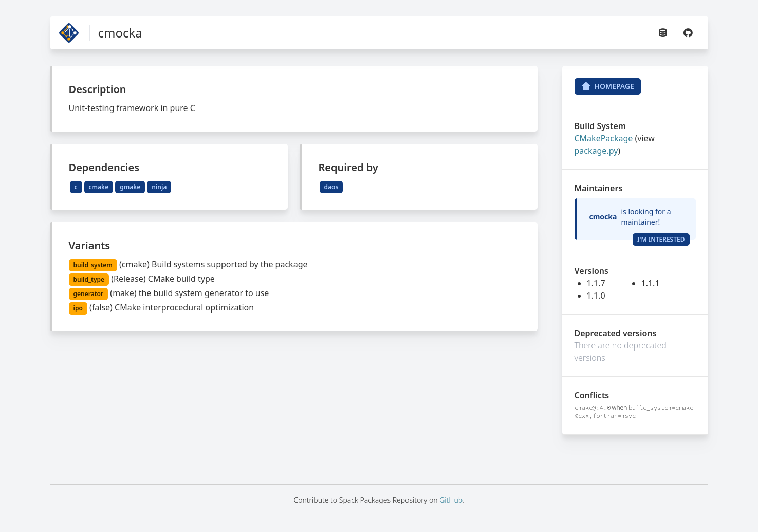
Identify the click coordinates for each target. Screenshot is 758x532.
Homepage (608, 86)
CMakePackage (604, 138)
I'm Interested (661, 239)
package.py (596, 151)
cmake (99, 187)
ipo (78, 308)
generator (89, 294)
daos (331, 187)
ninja (159, 187)
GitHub (451, 500)
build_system (93, 265)
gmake (130, 187)
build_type (89, 279)
